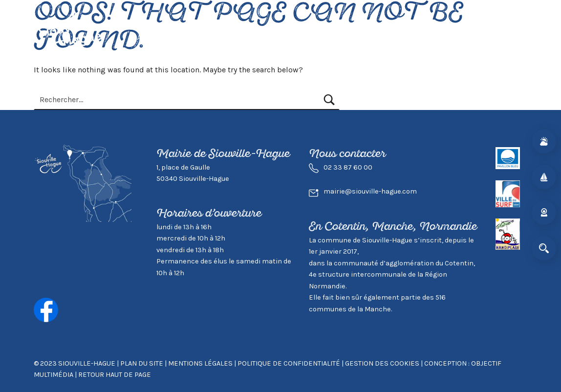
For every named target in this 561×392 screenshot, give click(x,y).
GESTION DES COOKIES (383, 363)
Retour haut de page (115, 375)
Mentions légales (200, 363)
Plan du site (142, 363)
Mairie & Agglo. (445, 37)
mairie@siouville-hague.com (370, 191)
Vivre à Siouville (221, 37)
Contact (502, 37)
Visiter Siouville (297, 37)
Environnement (372, 37)
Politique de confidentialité (289, 363)
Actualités (158, 37)
